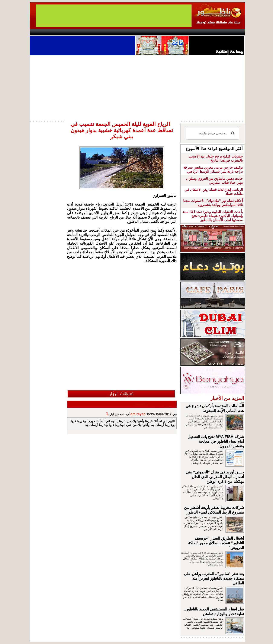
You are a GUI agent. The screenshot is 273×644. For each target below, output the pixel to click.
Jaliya (129, 32)
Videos (111, 32)
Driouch (199, 32)
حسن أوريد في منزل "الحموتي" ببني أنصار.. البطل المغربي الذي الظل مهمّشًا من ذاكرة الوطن (215, 477)
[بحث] (213, 133)
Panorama (89, 32)
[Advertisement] (137, 87)
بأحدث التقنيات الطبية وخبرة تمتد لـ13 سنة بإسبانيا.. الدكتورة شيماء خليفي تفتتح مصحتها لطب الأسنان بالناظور (212, 216)
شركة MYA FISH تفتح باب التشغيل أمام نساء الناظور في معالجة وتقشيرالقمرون (216, 441)
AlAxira (59, 32)
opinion (73, 32)
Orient (162, 32)
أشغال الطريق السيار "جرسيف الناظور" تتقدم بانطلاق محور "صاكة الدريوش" (216, 543)
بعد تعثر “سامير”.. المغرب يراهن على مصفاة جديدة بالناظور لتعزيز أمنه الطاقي (214, 578)
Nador (217, 32)
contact (42, 32)
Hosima (180, 32)
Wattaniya (146, 32)
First (235, 32)
